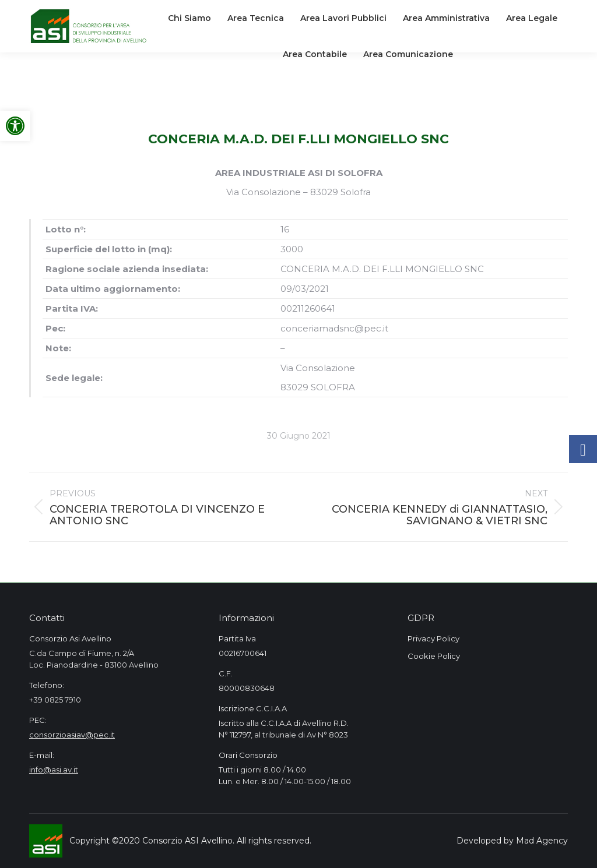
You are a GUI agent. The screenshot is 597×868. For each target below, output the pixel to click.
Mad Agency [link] (542, 841)
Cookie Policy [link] (434, 656)
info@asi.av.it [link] (54, 770)
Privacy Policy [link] (433, 638)
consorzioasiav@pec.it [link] (72, 735)
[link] (15, 126)
